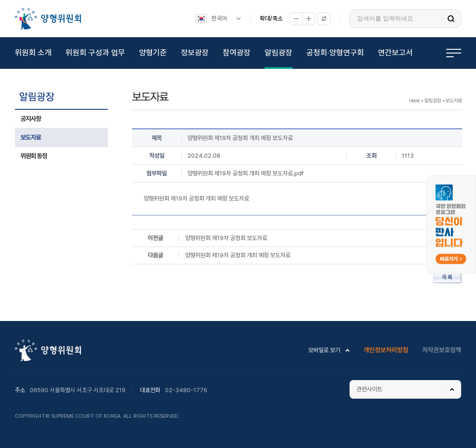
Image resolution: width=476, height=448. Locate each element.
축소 (296, 19)
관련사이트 (369, 389)
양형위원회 (48, 19)
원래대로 (324, 19)
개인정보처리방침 (386, 350)
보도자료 (31, 137)
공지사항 (31, 119)
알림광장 (278, 53)
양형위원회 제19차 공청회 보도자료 (226, 238)
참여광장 (237, 53)
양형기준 (153, 53)
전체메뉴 (454, 53)
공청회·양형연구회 (335, 53)
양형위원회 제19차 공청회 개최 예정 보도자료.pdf (245, 173)
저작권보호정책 (442, 350)
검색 (451, 19)
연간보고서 (395, 53)
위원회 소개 (33, 53)
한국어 (219, 18)
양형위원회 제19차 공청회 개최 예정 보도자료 (238, 255)
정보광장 (195, 53)
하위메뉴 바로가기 (2, 0)
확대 (309, 19)
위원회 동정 (34, 156)
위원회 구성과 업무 (95, 53)
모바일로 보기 (324, 350)
